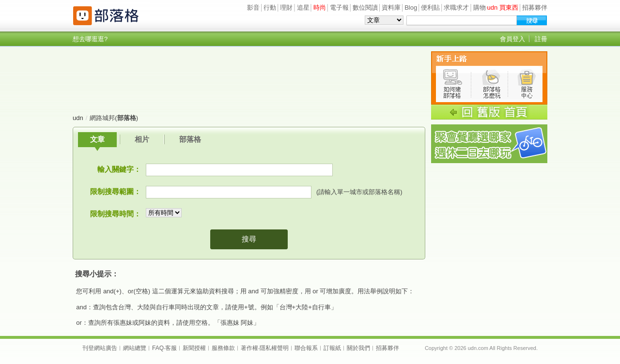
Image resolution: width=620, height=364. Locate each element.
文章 (97, 139)
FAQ (158, 348)
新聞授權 (194, 348)
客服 (171, 348)
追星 (303, 8)
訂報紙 (332, 348)
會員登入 (512, 39)
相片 (142, 139)
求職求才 (456, 8)
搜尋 (249, 239)
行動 (270, 8)
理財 (286, 8)
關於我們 (358, 348)
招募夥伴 (535, 8)
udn (78, 118)
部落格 (190, 139)
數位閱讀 (365, 8)
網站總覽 (135, 348)
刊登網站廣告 (100, 348)
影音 (253, 8)
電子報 (339, 8)
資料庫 (391, 8)
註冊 (541, 39)
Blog (411, 8)
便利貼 (430, 8)
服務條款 (223, 348)
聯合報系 (306, 348)
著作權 (249, 348)
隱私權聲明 (274, 348)
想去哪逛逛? (90, 39)
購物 (480, 8)
